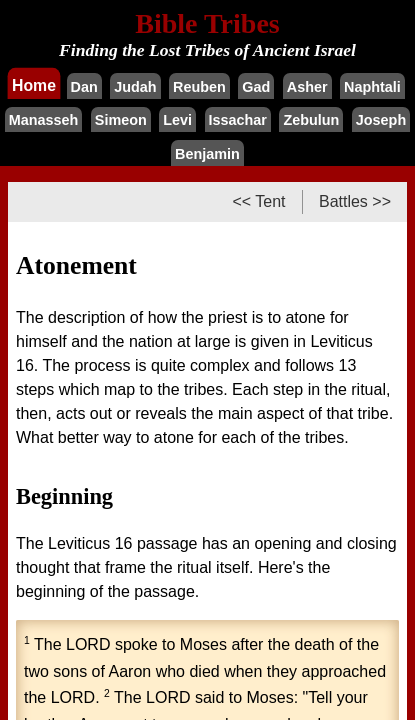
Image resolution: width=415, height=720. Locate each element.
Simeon (121, 120)
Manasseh (44, 120)
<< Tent (258, 201)
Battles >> (355, 201)
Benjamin (207, 154)
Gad (256, 87)
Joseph (381, 120)
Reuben (199, 87)
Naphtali (372, 87)
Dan (84, 87)
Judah (135, 87)
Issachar (238, 120)
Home (34, 84)
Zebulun (311, 120)
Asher (307, 87)
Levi (177, 120)
